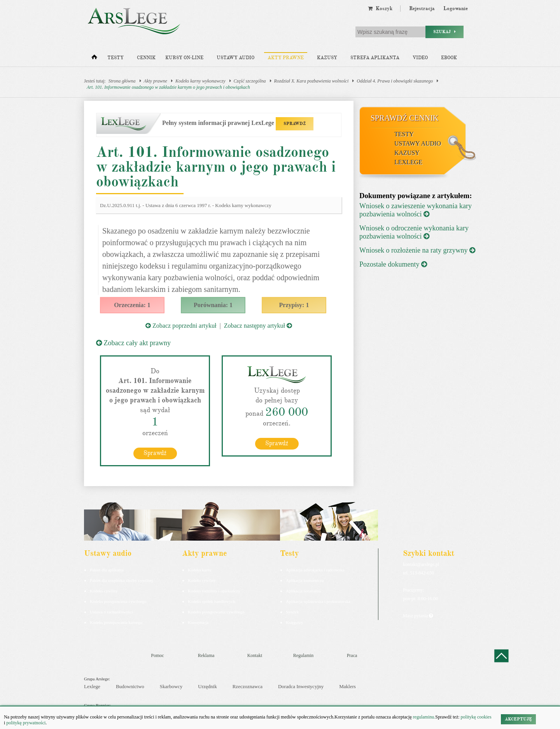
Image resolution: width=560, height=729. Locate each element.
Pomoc (157, 655)
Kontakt (255, 655)
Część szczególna (250, 81)
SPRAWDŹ (295, 124)
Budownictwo (130, 686)
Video (420, 58)
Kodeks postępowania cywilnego (118, 601)
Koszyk (380, 9)
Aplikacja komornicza (305, 580)
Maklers (347, 686)
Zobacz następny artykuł (258, 326)
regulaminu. (424, 717)
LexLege (408, 162)
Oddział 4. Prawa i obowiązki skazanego (395, 81)
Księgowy (295, 622)
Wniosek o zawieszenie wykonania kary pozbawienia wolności (416, 210)
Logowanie (456, 9)
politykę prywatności (26, 723)
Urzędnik (207, 686)
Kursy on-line (184, 58)
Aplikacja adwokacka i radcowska (315, 570)
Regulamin (304, 655)
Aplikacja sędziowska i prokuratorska (318, 601)
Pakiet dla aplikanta (107, 570)
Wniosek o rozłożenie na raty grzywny (417, 250)
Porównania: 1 (213, 305)
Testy (115, 58)
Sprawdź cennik (405, 118)
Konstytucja (198, 622)
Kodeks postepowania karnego (116, 622)
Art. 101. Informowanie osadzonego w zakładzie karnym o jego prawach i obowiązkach (168, 87)
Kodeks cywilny (104, 591)
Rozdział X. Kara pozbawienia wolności (311, 81)
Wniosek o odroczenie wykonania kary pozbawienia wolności (414, 232)
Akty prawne (286, 58)
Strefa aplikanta (375, 58)
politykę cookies (476, 717)
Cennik (146, 58)
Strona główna (122, 81)
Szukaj (444, 32)
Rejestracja (422, 9)
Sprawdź (155, 453)
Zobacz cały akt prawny (133, 343)
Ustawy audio (235, 58)
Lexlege (92, 686)
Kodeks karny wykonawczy (200, 81)
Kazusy (327, 58)
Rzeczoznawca (248, 686)
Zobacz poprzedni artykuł (181, 326)
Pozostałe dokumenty (393, 264)
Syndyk (292, 612)
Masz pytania (418, 616)
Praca (352, 655)
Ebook (449, 58)
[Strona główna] (94, 59)
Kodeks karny (200, 570)
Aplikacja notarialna (303, 591)
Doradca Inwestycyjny (301, 686)
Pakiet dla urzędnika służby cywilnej (121, 580)
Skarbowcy (171, 686)
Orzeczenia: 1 (132, 305)
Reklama (206, 655)
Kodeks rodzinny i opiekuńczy (214, 591)
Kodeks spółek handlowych (212, 601)
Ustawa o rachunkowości (111, 612)
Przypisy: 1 (294, 305)
